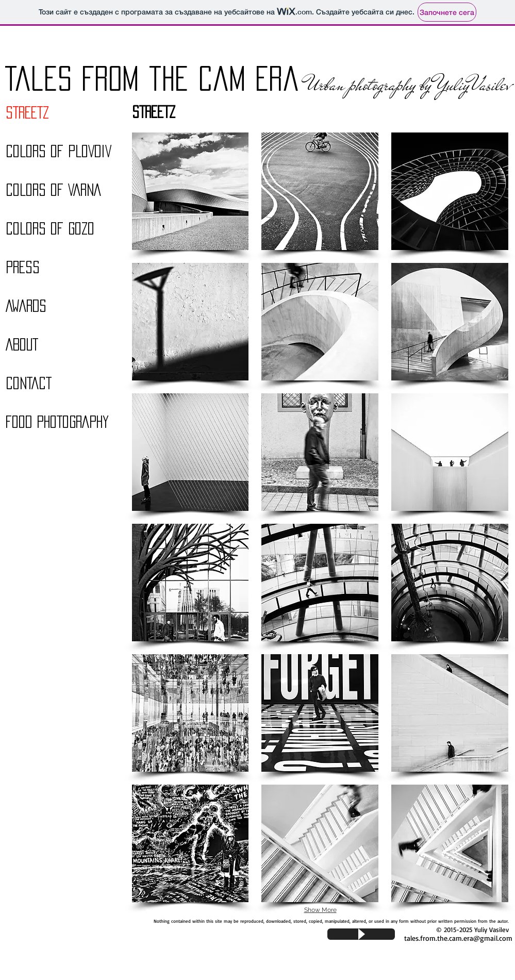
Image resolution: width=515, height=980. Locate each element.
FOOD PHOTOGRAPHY (57, 422)
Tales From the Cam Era (152, 78)
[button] (190, 191)
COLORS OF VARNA (53, 190)
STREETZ (27, 112)
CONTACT (29, 383)
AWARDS (26, 306)
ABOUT (22, 344)
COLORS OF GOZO (50, 228)
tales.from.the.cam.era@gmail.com (458, 938)
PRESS (23, 267)
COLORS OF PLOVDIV (59, 151)
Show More (320, 910)
